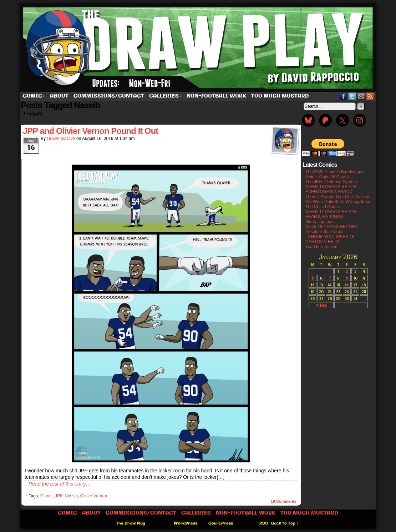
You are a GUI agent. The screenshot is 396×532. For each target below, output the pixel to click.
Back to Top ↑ (285, 523)
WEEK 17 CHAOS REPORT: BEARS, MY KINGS (333, 214)
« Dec (321, 305)
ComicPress (221, 523)
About (59, 96)
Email (361, 96)
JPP (59, 496)
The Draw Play (199, 48)
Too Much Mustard (280, 96)
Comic (34, 96)
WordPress (186, 523)
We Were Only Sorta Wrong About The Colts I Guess (338, 204)
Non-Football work (216, 96)
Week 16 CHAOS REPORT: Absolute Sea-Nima (332, 229)
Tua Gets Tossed (321, 247)
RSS (370, 96)
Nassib (71, 496)
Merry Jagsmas (320, 222)
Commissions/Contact (109, 96)
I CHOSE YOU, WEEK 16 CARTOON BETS (330, 239)
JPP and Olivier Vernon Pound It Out (90, 131)
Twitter (352, 96)
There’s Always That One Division (337, 197)
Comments (284, 501)
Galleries (165, 96)
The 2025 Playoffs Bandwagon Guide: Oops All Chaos (334, 174)
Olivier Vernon (94, 496)
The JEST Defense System (331, 182)
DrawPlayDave (61, 139)
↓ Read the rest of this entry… (58, 484)
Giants (47, 496)
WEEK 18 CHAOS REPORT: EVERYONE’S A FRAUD (333, 189)
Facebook (343, 96)
